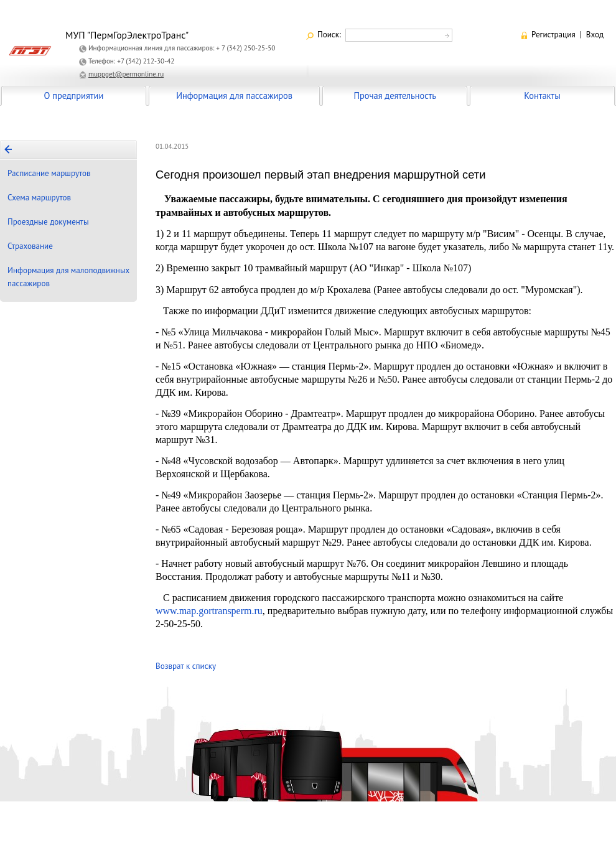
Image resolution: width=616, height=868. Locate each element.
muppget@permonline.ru (126, 74)
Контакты (542, 96)
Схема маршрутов (39, 198)
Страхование (30, 246)
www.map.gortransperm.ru (209, 611)
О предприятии (74, 96)
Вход (595, 35)
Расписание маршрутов (49, 173)
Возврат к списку (186, 666)
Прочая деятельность (395, 96)
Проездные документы (48, 222)
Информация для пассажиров (234, 96)
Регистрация (553, 35)
